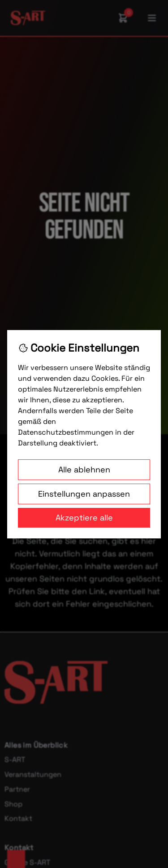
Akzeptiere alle (84, 518)
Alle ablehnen (84, 469)
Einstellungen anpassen (84, 494)
